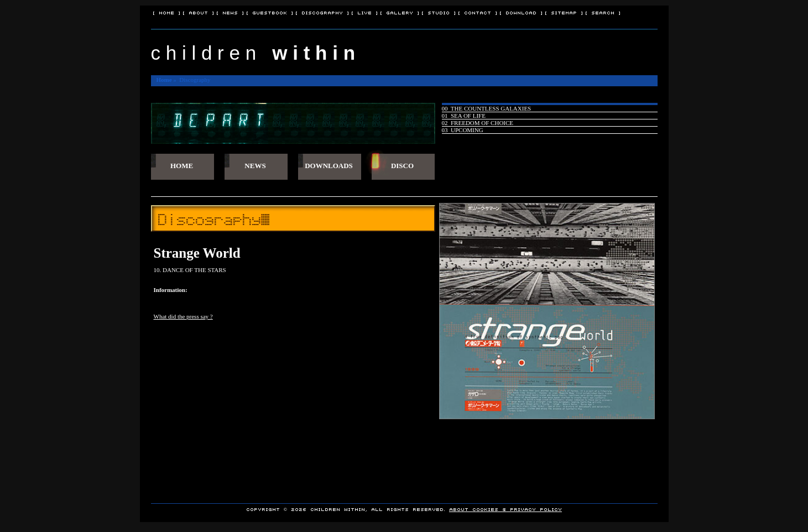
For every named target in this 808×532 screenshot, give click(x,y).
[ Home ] (166, 12)
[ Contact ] (478, 12)
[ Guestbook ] (270, 12)
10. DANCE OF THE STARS (190, 270)
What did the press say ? (183, 316)
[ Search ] (603, 12)
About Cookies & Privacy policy (505, 509)
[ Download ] (521, 12)
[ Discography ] (322, 12)
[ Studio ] (439, 12)
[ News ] (230, 12)
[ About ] (198, 12)
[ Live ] (364, 12)
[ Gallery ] (400, 12)
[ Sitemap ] (564, 12)
